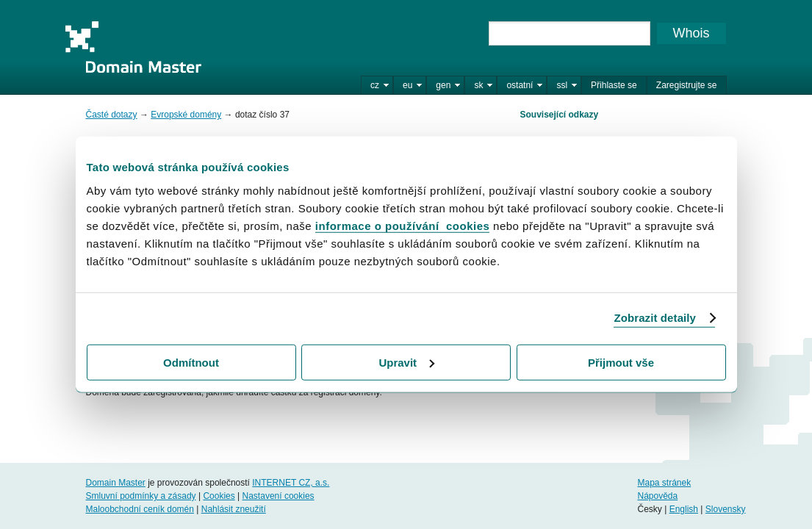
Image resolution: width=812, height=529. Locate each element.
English (684, 509)
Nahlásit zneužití (234, 509)
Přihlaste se (614, 85)
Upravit (406, 362)
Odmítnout (191, 362)
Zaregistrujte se (687, 85)
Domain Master (133, 47)
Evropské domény (186, 115)
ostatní (520, 85)
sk (478, 85)
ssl (562, 85)
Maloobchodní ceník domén (140, 509)
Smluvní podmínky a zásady (141, 496)
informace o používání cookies (403, 225)
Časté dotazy (112, 115)
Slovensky (726, 509)
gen (443, 85)
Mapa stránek (664, 483)
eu (407, 85)
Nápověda (657, 496)
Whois (691, 33)
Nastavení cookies (279, 496)
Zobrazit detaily (655, 318)
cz (375, 85)
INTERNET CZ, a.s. (291, 483)
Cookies (219, 496)
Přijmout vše (621, 362)
